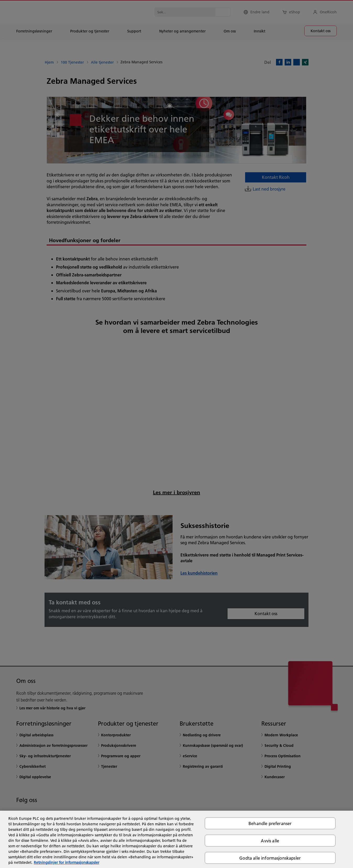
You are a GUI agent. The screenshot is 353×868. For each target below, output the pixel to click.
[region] (177, 839)
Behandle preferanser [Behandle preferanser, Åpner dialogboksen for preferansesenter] (270, 823)
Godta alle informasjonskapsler (270, 858)
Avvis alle (270, 840)
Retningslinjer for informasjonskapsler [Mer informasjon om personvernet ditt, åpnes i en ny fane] (67, 863)
